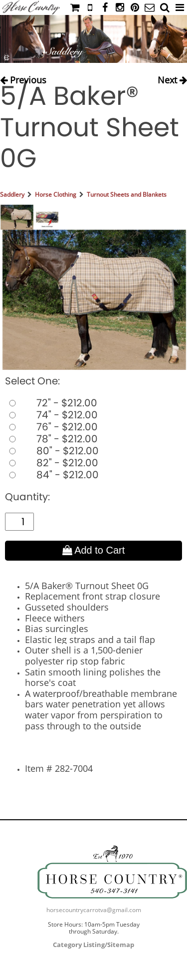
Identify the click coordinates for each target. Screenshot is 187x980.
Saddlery (12, 194)
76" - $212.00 (51, 427)
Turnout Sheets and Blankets (127, 194)
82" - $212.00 (52, 463)
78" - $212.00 (51, 439)
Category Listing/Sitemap (93, 945)
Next (172, 78)
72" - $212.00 (51, 403)
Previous (23, 78)
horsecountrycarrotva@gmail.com (94, 910)
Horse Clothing (56, 194)
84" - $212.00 (52, 475)
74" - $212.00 (51, 415)
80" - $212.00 (52, 451)
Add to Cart (94, 550)
